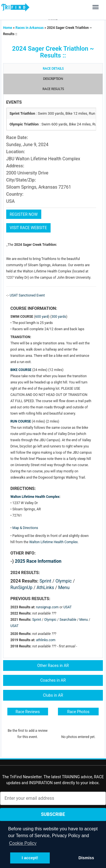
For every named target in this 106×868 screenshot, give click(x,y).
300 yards (59, 317)
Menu (64, 587)
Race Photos (78, 712)
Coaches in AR (53, 680)
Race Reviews (28, 712)
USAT (67, 607)
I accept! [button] (30, 858)
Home (8, 28)
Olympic (64, 581)
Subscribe (53, 814)
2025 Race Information (38, 561)
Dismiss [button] (86, 858)
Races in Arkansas (30, 28)
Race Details (53, 69)
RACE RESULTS (53, 89)
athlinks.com (46, 640)
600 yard (42, 317)
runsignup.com (47, 607)
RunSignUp (21, 587)
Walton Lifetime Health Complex (35, 497)
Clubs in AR (53, 695)
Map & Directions (25, 528)
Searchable (68, 620)
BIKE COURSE (21, 370)
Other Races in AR (53, 666)
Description (53, 79)
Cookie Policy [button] (23, 843)
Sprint (46, 581)
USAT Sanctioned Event (27, 295)
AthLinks (45, 587)
